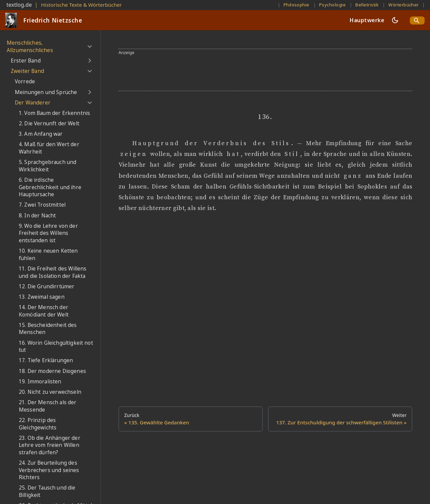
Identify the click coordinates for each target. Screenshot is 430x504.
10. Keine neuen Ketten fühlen (48, 255)
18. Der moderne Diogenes (52, 371)
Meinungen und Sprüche (46, 92)
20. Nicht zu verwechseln (50, 392)
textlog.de (19, 5)
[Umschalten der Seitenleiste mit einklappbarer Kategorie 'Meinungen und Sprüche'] (90, 92)
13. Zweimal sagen (42, 297)
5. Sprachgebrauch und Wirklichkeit (48, 166)
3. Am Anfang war (41, 134)
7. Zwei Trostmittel (42, 205)
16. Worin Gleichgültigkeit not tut (56, 347)
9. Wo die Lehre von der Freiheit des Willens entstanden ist (48, 233)
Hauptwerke (367, 20)
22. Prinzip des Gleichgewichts (38, 424)
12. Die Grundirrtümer (47, 286)
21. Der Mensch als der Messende (48, 406)
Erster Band (26, 61)
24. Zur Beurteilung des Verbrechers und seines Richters (49, 470)
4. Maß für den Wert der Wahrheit (49, 148)
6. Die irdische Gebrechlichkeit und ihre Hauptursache (50, 187)
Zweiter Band (27, 71)
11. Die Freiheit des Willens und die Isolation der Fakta (53, 272)
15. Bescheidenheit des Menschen (48, 329)
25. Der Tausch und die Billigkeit (47, 491)
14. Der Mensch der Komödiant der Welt (44, 311)
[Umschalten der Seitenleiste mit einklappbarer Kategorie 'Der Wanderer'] (90, 103)
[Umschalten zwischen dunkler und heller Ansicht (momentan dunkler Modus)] (395, 20)
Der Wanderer (33, 103)
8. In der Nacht (37, 216)
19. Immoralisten (40, 382)
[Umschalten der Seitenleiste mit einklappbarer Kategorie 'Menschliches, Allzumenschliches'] (90, 47)
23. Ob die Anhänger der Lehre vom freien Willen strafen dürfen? (50, 445)
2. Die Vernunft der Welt (49, 123)
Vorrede (25, 81)
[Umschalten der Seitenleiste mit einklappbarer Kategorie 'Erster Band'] (90, 61)
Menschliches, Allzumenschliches (30, 47)
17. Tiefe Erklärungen (46, 360)
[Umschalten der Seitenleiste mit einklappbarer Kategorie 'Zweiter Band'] (90, 71)
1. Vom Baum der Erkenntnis (54, 113)
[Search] (417, 20)
